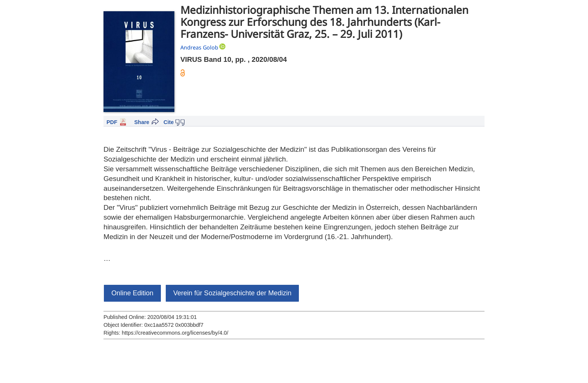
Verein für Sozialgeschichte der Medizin (232, 293)
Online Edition (132, 293)
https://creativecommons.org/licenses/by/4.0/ (175, 333)
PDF (112, 122)
